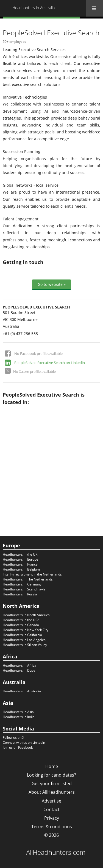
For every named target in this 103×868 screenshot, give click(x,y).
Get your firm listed (52, 783)
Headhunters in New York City (26, 630)
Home (52, 766)
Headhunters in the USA (21, 620)
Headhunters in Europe (20, 559)
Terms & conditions (52, 827)
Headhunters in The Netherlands (28, 579)
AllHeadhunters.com (56, 852)
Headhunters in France (20, 564)
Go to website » (52, 284)
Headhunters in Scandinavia (24, 589)
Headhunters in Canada (21, 625)
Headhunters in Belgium (21, 569)
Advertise (51, 801)
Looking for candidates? (51, 775)
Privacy (52, 818)
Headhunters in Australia (22, 691)
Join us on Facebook (18, 747)
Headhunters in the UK (20, 554)
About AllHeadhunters (52, 792)
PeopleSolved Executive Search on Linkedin (50, 363)
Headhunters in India (19, 717)
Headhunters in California (22, 635)
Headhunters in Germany (22, 584)
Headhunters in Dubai (20, 670)
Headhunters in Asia (18, 712)
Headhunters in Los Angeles (24, 640)
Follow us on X (13, 738)
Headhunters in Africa (20, 665)
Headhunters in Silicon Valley (25, 645)
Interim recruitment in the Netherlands (32, 574)
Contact (51, 809)
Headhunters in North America (26, 615)
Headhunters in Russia (20, 594)
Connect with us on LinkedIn (24, 742)
